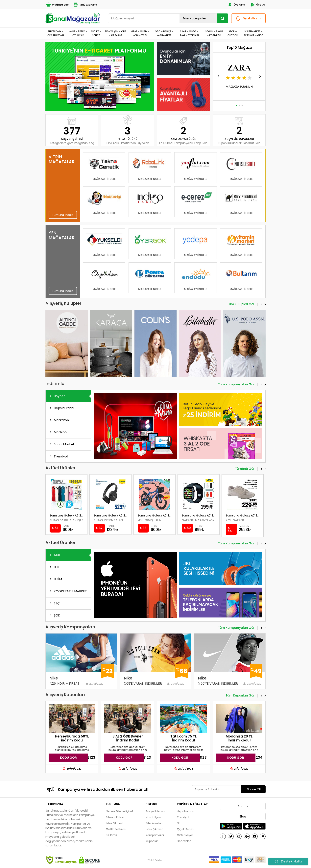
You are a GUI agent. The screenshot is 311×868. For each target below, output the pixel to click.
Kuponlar (152, 841)
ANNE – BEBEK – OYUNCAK (78, 33)
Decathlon (184, 841)
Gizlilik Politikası (116, 829)
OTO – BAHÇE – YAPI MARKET (164, 33)
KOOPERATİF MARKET (68, 591)
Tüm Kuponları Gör (240, 696)
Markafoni (59, 420)
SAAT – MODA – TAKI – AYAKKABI (189, 33)
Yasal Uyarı (153, 817)
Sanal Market (61, 444)
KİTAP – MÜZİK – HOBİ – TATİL (140, 33)
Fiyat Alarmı (248, 19)
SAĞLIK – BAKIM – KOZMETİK (214, 33)
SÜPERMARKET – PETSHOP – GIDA (254, 33)
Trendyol (58, 456)
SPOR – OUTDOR (233, 33)
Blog (243, 816)
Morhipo (58, 432)
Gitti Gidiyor (185, 835)
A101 (54, 555)
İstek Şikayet (114, 823)
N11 (179, 823)
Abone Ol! (253, 789)
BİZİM (55, 579)
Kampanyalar (155, 835)
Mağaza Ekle (57, 5)
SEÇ (54, 603)
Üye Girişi (236, 5)
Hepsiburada (61, 408)
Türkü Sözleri (155, 860)
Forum (243, 806)
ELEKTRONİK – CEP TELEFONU (56, 33)
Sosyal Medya (155, 811)
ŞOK (54, 615)
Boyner (57, 396)
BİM (54, 567)
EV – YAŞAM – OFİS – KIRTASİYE (116, 33)
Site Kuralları (154, 823)
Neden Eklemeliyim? (120, 811)
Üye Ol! (258, 5)
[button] (98, 106)
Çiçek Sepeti (186, 829)
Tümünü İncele (63, 215)
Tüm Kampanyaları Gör (236, 385)
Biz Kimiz (112, 835)
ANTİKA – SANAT (96, 33)
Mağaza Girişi (85, 5)
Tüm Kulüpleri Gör (241, 304)
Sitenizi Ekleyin (116, 817)
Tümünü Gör (245, 469)
